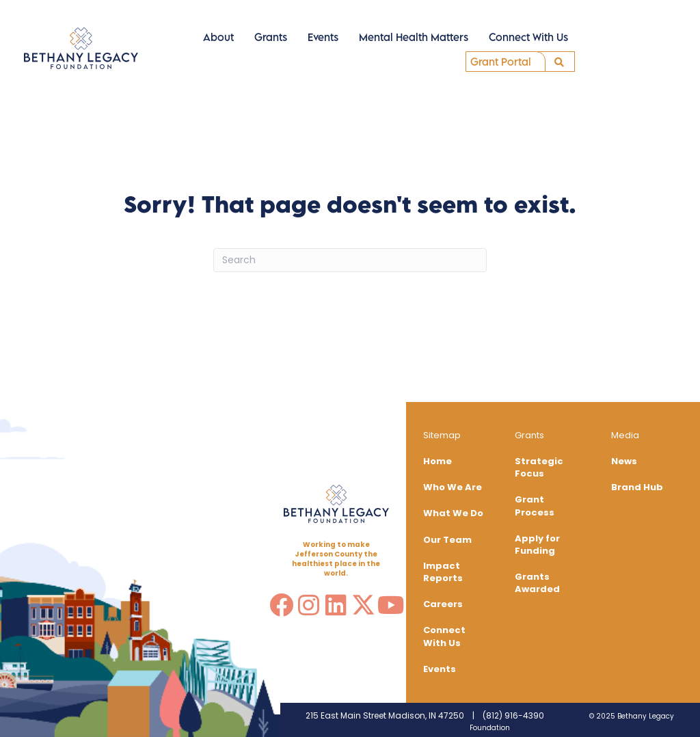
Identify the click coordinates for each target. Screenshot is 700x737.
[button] (556, 62)
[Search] (350, 260)
